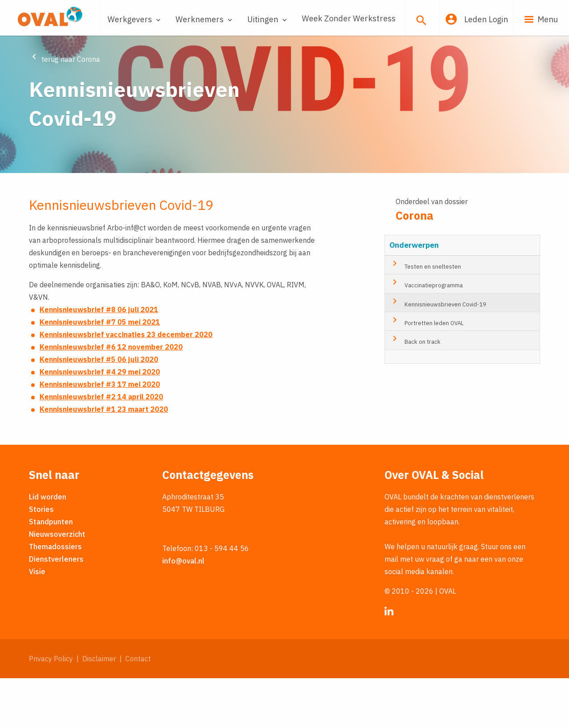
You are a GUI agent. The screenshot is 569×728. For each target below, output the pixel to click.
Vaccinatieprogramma (426, 332)
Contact (138, 708)
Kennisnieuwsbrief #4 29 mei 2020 (100, 422)
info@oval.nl (183, 610)
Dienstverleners (56, 608)
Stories (41, 559)
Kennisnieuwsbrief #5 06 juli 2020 (99, 409)
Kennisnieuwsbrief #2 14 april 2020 (101, 446)
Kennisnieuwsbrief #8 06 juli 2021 (99, 359)
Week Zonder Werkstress (349, 18)
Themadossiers (55, 596)
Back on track (415, 389)
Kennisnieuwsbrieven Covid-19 (438, 351)
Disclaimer (99, 708)
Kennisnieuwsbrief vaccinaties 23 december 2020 (126, 384)
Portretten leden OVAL (427, 370)
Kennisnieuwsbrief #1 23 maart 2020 (104, 459)
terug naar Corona (64, 59)
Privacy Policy (51, 708)
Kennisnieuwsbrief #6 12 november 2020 (111, 397)
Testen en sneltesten (425, 314)
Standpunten (51, 571)
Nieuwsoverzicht (57, 583)
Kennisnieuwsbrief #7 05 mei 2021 (100, 372)
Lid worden (48, 546)
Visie (37, 621)
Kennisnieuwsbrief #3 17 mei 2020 (100, 434)
